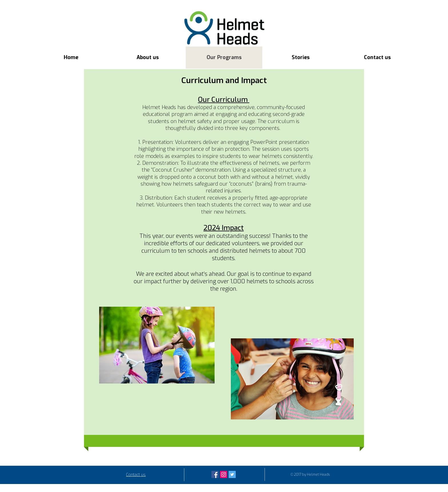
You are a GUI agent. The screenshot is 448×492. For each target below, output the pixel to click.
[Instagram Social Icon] (224, 474)
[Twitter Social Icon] (232, 474)
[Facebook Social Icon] (215, 474)
